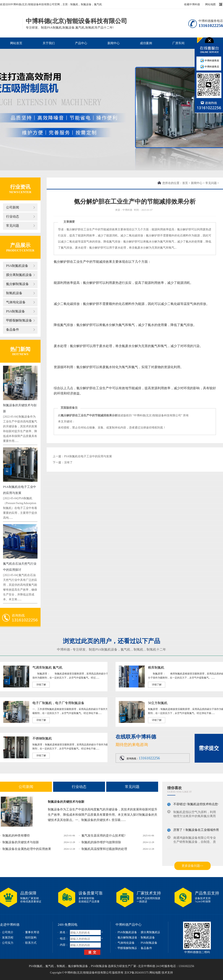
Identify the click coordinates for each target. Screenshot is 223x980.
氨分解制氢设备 (17, 284)
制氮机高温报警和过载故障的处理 (104, 849)
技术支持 (167, 973)
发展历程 (8, 938)
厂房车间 (178, 43)
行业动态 (13, 216)
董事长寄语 (32, 932)
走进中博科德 (10, 925)
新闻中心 (114, 43)
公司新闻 (13, 207)
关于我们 (49, 43)
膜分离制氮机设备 (19, 275)
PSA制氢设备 (16, 311)
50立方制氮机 (158, 703)
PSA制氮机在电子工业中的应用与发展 (88, 456)
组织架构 (31, 938)
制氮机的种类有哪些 (16, 836)
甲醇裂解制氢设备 (19, 320)
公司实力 (8, 943)
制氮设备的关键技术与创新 (66, 802)
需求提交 (209, 748)
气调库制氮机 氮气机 (47, 667)
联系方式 (31, 943)
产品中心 (81, 43)
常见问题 (13, 226)
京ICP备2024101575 (136, 973)
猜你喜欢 (175, 788)
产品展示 (20, 245)
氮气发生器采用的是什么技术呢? (103, 836)
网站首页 (16, 43)
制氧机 (138, 649)
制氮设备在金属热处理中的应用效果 (27, 849)
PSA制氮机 (36, 966)
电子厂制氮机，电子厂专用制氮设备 (58, 703)
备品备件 (13, 330)
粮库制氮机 (156, 667)
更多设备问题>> (192, 866)
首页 (185, 183)
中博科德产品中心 (129, 925)
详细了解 (41, 685)
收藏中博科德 (192, 4)
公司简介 (8, 932)
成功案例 (146, 43)
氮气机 (125, 649)
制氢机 (151, 649)
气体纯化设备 (16, 302)
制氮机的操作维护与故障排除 (101, 842)
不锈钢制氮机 (42, 738)
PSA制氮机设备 (17, 266)
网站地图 (210, 4)
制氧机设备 (14, 293)
